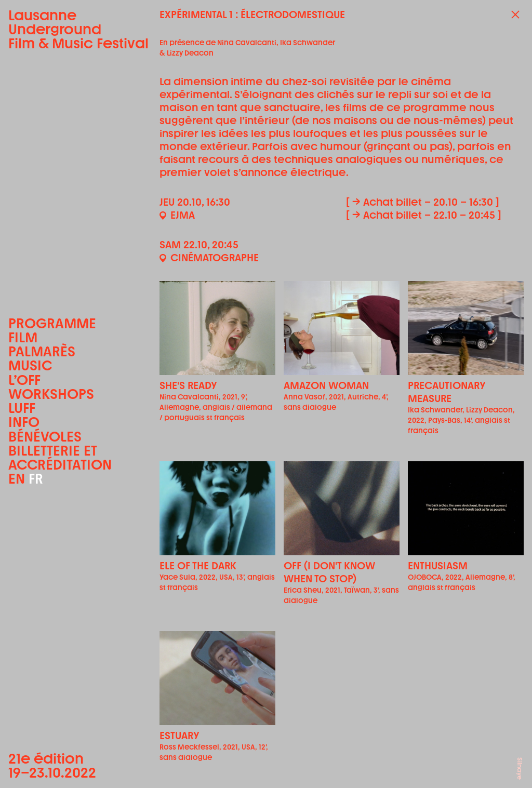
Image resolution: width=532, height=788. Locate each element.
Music (30, 365)
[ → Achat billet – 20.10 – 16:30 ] (423, 202)
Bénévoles (45, 437)
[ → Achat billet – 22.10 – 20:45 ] (424, 215)
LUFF (22, 408)
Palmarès (42, 351)
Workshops (51, 394)
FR (36, 479)
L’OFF (24, 380)
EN (17, 479)
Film (23, 337)
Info (24, 422)
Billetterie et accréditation (60, 458)
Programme (52, 323)
